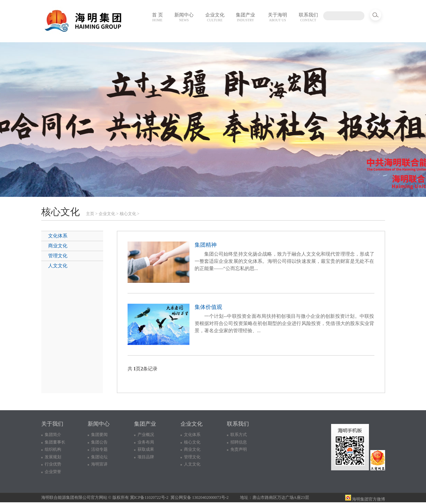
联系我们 (308, 17)
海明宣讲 (99, 464)
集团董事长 (55, 442)
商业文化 (58, 246)
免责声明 (239, 449)
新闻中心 (184, 17)
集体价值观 (208, 307)
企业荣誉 (53, 472)
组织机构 (53, 449)
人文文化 (58, 266)
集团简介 (53, 435)
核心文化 (128, 214)
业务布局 (146, 442)
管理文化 (58, 256)
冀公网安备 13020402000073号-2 (200, 497)
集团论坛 (99, 457)
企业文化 (215, 17)
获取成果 (146, 449)
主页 (90, 214)
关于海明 (277, 17)
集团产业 (245, 17)
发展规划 (53, 457)
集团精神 (206, 245)
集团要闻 (99, 435)
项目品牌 (146, 457)
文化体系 (58, 236)
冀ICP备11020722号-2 (149, 497)
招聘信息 (239, 442)
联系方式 (239, 435)
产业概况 (146, 435)
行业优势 (53, 464)
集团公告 (99, 442)
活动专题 (99, 449)
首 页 (157, 17)
